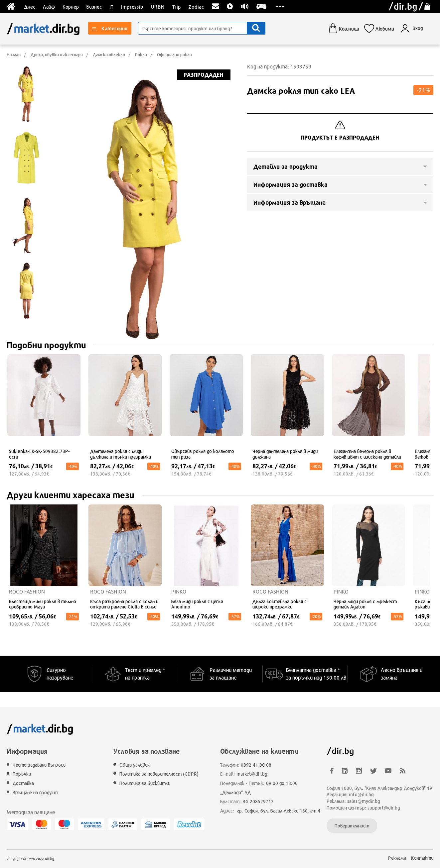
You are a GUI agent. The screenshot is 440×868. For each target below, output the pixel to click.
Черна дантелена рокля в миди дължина (285, 454)
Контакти (422, 858)
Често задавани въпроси (39, 765)
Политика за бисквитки (145, 783)
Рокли (141, 54)
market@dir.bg (252, 774)
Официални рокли (174, 54)
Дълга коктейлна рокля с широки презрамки (280, 604)
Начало (14, 54)
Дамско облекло (109, 54)
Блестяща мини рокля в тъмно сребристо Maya (43, 604)
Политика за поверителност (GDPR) (159, 774)
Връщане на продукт (35, 792)
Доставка (23, 783)
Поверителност (352, 826)
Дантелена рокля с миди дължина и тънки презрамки (121, 454)
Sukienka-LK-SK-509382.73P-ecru (39, 454)
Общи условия (135, 765)
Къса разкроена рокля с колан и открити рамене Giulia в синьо (124, 604)
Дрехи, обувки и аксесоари (57, 54)
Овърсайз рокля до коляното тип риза (203, 454)
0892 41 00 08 (256, 765)
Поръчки (22, 774)
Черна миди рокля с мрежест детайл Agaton (365, 604)
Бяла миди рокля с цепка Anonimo (197, 604)
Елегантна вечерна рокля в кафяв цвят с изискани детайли (367, 454)
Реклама (397, 858)
